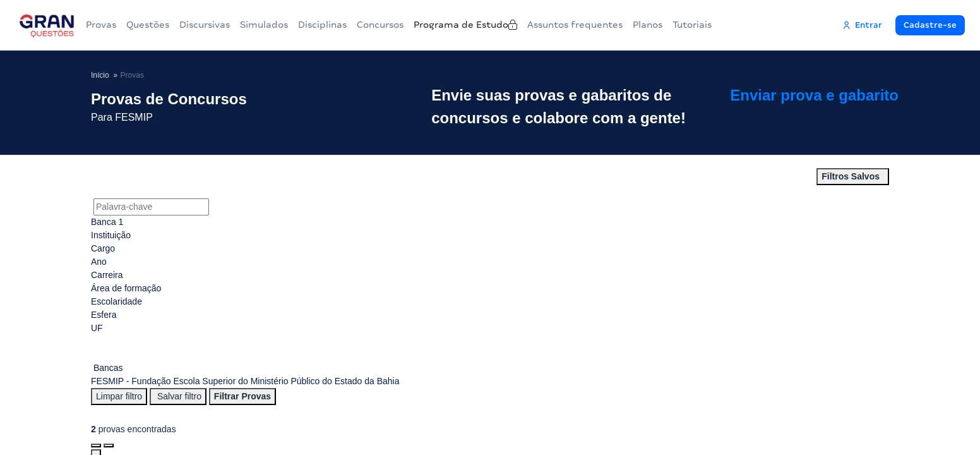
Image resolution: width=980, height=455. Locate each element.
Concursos (413, 25)
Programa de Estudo (511, 25)
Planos (706, 25)
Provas (104, 25)
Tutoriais (756, 25)
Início (100, 75)
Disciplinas (345, 25)
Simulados (282, 25)
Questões (155, 25)
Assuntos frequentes (629, 25)
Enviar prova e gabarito (833, 107)
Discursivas (217, 25)
